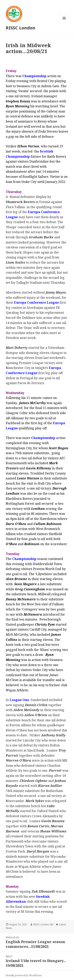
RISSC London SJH (43, 924)
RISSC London (21, 28)
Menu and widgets (64, 22)
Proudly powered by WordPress (24, 975)
